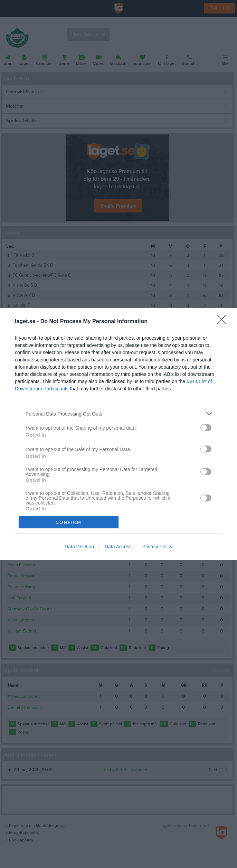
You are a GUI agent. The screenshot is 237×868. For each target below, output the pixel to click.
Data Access (118, 547)
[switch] (206, 428)
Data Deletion (79, 547)
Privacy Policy (157, 547)
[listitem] (118, 414)
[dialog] (118, 434)
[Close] (224, 322)
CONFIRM (69, 522)
